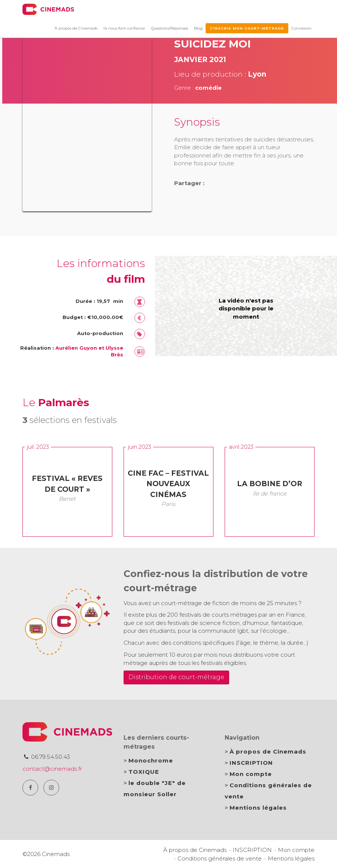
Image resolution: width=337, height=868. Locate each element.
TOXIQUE (144, 772)
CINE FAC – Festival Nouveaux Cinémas (168, 484)
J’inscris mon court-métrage (247, 28)
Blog (198, 28)
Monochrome (151, 760)
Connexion (301, 28)
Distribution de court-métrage (176, 677)
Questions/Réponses (169, 28)
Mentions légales (258, 808)
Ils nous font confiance (124, 28)
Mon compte (251, 774)
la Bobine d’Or (270, 484)
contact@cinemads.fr (52, 769)
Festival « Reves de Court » (67, 484)
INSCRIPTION (251, 763)
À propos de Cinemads (76, 28)
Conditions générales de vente (220, 858)
